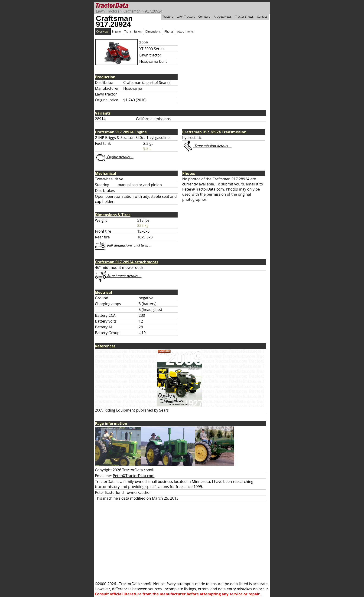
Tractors (168, 17)
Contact (262, 17)
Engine (116, 31)
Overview (102, 31)
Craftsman (132, 11)
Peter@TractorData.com (203, 189)
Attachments (185, 31)
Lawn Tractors (107, 11)
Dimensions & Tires (113, 215)
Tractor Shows (244, 17)
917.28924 (154, 11)
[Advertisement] (182, 541)
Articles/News (223, 17)
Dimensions (153, 31)
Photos (169, 31)
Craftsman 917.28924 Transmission (214, 132)
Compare (204, 17)
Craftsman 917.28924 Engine (121, 132)
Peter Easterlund (109, 492)
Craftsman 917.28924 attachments (127, 262)
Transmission (133, 31)
